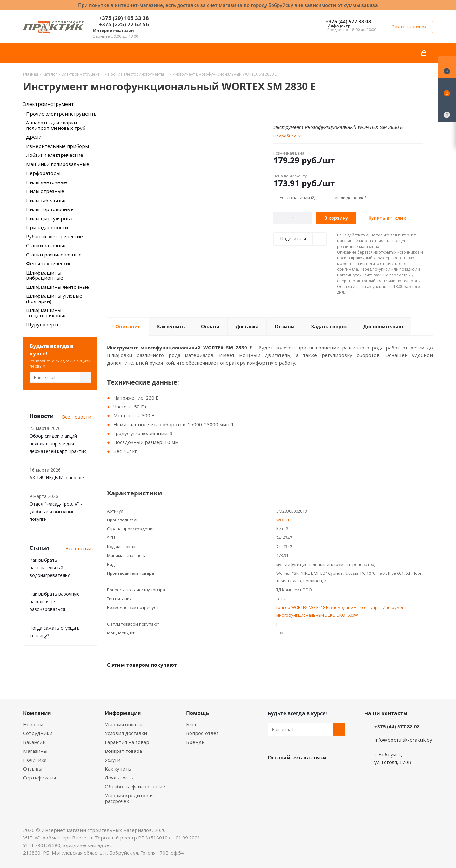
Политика (35, 760)
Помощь (198, 713)
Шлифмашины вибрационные (45, 275)
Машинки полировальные (58, 164)
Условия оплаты (124, 724)
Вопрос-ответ (202, 733)
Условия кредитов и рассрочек (129, 798)
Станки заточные (46, 245)
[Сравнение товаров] (447, 111)
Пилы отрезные (45, 191)
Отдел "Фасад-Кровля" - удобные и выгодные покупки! (56, 511)
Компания (37, 713)
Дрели (34, 137)
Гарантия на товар (127, 742)
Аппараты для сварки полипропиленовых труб (56, 125)
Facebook (290, 772)
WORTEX (285, 520)
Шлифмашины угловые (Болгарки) (54, 298)
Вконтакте (274, 772)
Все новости (77, 417)
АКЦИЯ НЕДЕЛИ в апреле (57, 477)
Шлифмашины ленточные (57, 287)
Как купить (118, 769)
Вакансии (34, 742)
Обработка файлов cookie (135, 786)
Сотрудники (38, 733)
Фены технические (49, 263)
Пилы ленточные (47, 182)
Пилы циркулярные (50, 218)
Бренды (196, 742)
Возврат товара (123, 751)
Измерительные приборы (57, 146)
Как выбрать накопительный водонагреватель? (50, 568)
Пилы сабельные (46, 200)
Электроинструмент (49, 104)
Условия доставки (126, 733)
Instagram (306, 772)
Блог (191, 724)
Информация (123, 713)
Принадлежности (47, 227)
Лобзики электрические (55, 155)
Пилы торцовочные (50, 209)
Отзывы (33, 769)
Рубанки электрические (54, 236)
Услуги (113, 760)
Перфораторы (43, 173)
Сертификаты (40, 778)
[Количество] (293, 218)
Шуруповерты (43, 324)
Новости (33, 724)
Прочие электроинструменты (62, 114)
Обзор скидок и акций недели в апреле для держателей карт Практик (58, 444)
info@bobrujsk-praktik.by (403, 740)
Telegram (322, 772)
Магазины (35, 751)
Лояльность (119, 778)
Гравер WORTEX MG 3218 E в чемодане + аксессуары (329, 607)
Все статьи (78, 548)
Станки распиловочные (54, 255)
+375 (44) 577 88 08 (349, 21)
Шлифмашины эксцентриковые (46, 313)
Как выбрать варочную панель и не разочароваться (55, 602)
